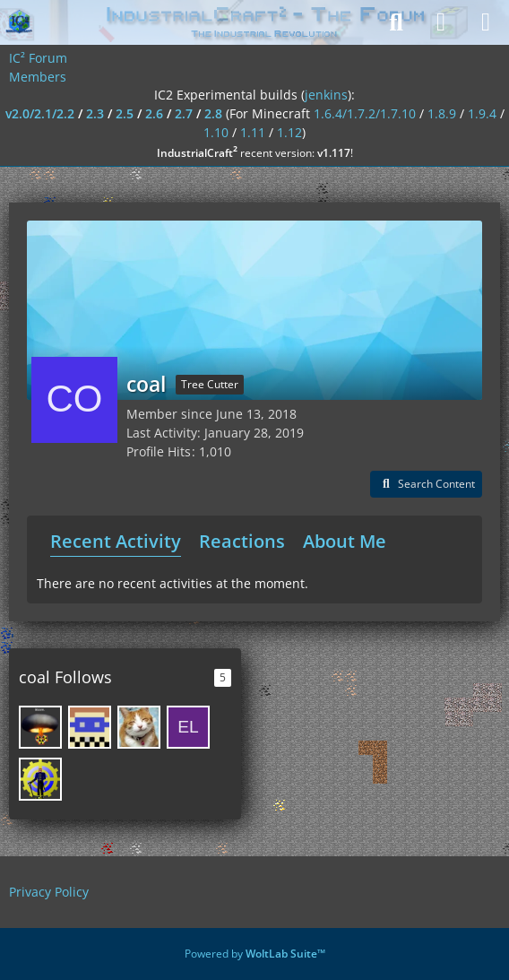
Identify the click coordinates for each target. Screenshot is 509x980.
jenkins (326, 95)
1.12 (289, 132)
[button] (426, 484)
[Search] (396, 22)
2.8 (213, 113)
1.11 (253, 132)
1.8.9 (442, 113)
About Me (345, 541)
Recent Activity (116, 541)
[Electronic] (188, 727)
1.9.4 (482, 113)
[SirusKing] (40, 727)
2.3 (95, 113)
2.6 (154, 113)
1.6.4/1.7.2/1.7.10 (365, 113)
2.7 (184, 113)
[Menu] (486, 22)
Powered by (255, 954)
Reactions (242, 541)
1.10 (216, 132)
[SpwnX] (139, 727)
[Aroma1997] (90, 727)
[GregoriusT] (40, 779)
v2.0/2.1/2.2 (40, 113)
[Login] (441, 22)
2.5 (125, 113)
